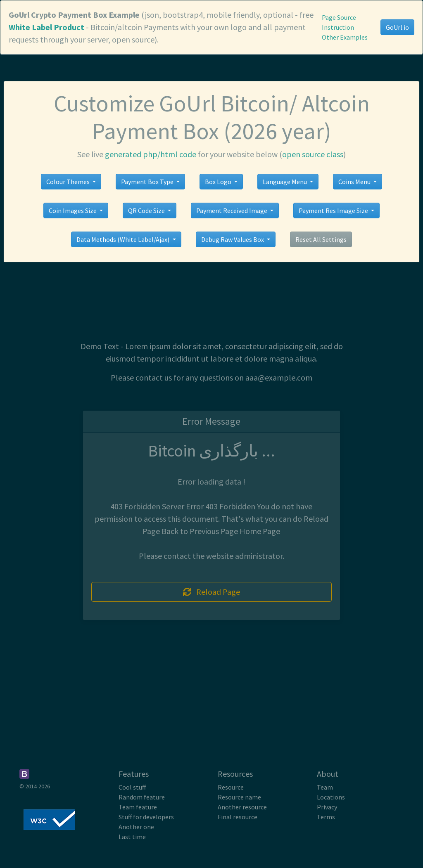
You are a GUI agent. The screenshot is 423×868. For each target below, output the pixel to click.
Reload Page (211, 592)
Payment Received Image (232, 210)
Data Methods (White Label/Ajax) (124, 239)
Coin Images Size (73, 210)
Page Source (339, 17)
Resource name (239, 797)
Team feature (138, 807)
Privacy (327, 807)
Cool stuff (132, 787)
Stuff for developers (146, 817)
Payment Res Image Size (334, 210)
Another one (136, 827)
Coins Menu (355, 182)
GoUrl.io (397, 27)
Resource (231, 787)
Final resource (238, 817)
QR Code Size (147, 210)
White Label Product (46, 27)
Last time (132, 837)
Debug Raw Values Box (233, 239)
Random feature (142, 797)
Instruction (338, 27)
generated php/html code (151, 154)
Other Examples (345, 37)
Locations (331, 797)
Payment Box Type (148, 182)
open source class (313, 154)
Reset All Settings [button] (321, 239)
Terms (326, 817)
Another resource (242, 807)
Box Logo (219, 182)
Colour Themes (69, 182)
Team (325, 787)
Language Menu (285, 182)
